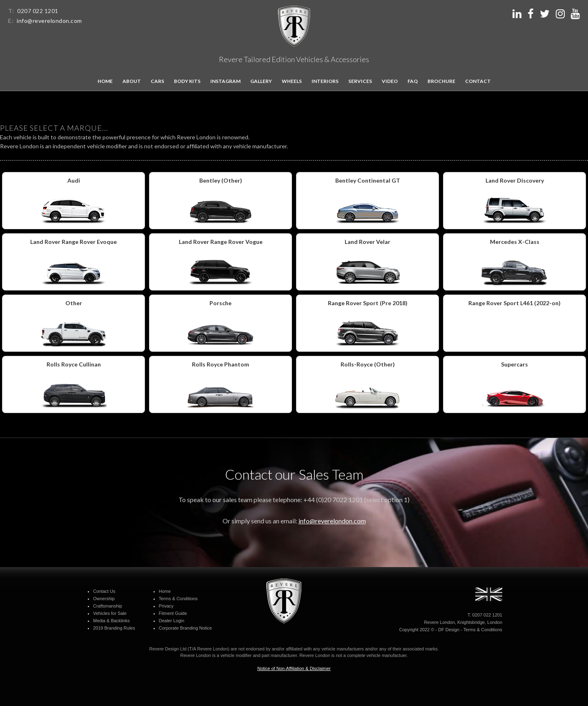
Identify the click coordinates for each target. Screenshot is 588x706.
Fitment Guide (173, 613)
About (132, 81)
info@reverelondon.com (49, 21)
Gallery (261, 81)
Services (360, 81)
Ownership (104, 599)
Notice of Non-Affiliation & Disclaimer (294, 668)
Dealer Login (171, 621)
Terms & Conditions (178, 599)
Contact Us (104, 591)
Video (390, 81)
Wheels (292, 81)
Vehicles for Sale (110, 613)
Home (105, 81)
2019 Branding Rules (114, 628)
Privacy (166, 606)
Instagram (225, 81)
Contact (478, 81)
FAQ (413, 81)
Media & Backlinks (111, 621)
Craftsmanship (108, 606)
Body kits (187, 81)
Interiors (325, 81)
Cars (157, 81)
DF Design (449, 630)
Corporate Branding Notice (185, 628)
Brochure (441, 81)
